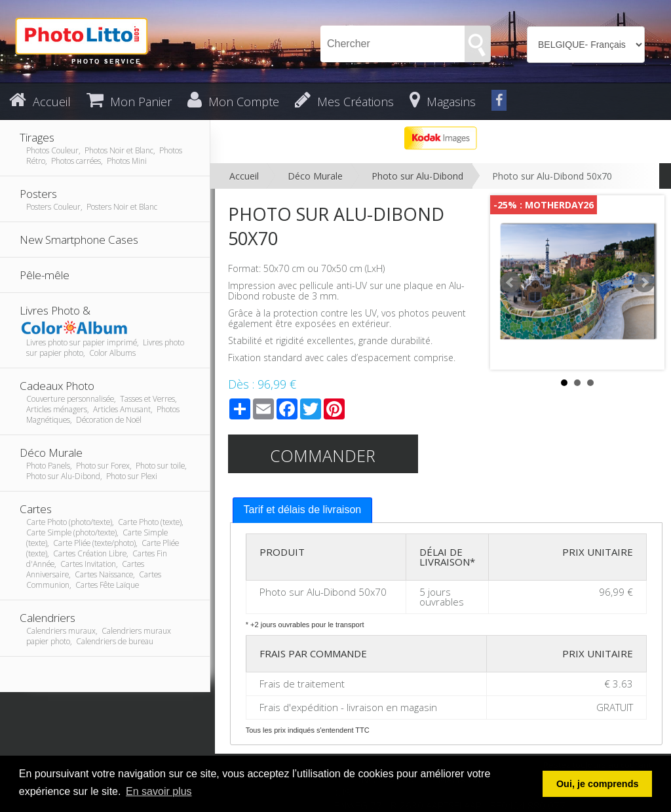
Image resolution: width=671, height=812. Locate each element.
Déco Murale (315, 176)
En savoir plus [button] (159, 791)
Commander (323, 455)
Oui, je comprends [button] (598, 784)
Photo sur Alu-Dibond (417, 176)
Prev (510, 282)
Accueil (244, 176)
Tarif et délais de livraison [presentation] (303, 510)
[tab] (303, 510)
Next (644, 282)
